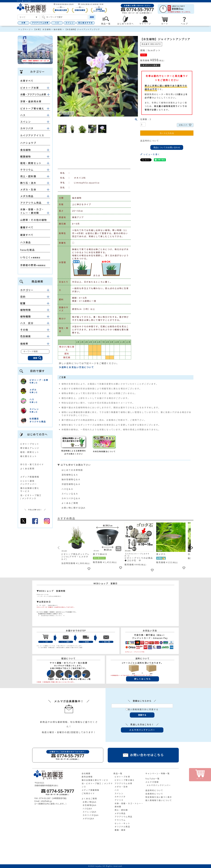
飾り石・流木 (28, 183)
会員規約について (154, 794)
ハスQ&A (87, 809)
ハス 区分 (35, 323)
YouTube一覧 (152, 779)
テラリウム (27, 170)
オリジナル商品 (122, 827)
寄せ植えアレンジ (30, 448)
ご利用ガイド (88, 793)
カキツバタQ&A (91, 815)
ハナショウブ (28, 143)
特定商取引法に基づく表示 (159, 797)
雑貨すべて (27, 235)
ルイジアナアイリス (32, 135)
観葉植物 (25, 157)
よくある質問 (27, 469)
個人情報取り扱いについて (159, 800)
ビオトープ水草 (30, 88)
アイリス (119, 800)
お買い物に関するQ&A (73, 508)
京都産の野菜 (28, 265)
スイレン (70, 23)
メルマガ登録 (152, 782)
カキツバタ (27, 128)
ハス (57, 23)
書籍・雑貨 (120, 830)
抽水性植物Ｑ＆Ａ (71, 479)
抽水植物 (58, 29)
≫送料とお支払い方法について (76, 367)
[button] (59, 548)
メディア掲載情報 (30, 477)
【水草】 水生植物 (42, 29)
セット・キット (122, 823)
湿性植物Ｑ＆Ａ (70, 475)
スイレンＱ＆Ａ (70, 494)
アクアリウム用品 (31, 203)
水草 (23, 23)
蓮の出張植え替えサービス (95, 780)
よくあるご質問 (70, 503)
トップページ (25, 29)
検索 (92, 17)
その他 (35, 330)
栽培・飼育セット (31, 163)
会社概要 (86, 773)
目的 (35, 297)
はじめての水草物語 (72, 470)
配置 (35, 303)
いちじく (25, 257)
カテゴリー (35, 290)
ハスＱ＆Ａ (67, 489)
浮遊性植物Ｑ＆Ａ (71, 484)
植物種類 (35, 317)
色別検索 (35, 336)
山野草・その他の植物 (33, 220)
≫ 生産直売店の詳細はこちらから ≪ (51, 616)
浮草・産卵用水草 (31, 102)
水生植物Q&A (90, 805)
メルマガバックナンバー (159, 785)
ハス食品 (25, 242)
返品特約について (150, 141)
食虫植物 (25, 150)
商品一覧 (118, 773)
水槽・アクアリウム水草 (33, 95)
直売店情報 (87, 777)
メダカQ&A (88, 819)
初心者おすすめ (85, 23)
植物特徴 (35, 310)
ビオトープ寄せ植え (32, 109)
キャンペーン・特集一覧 (158, 773)
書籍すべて (27, 227)
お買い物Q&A (90, 802)
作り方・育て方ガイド (32, 464)
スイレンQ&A (90, 812)
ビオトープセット (30, 444)
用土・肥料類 (28, 176)
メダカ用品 (27, 196)
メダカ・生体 (28, 190)
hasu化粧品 (27, 250)
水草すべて (27, 81)
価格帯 (35, 344)
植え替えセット (28, 456)
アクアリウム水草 (40, 23)
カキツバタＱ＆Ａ (71, 498)
